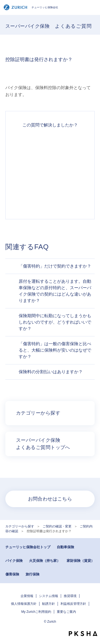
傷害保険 (12, 574)
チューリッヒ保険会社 (31, 7)
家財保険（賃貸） (81, 561)
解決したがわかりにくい (50, 162)
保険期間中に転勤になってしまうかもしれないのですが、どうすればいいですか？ (55, 322)
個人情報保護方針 (24, 604)
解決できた (50, 143)
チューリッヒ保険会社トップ (28, 547)
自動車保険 (65, 547)
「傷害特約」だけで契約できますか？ (55, 266)
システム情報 (49, 596)
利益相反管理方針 (73, 604)
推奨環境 (70, 596)
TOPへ (93, 624)
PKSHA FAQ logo (83, 634)
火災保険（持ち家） (45, 561)
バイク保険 (14, 561)
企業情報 (27, 596)
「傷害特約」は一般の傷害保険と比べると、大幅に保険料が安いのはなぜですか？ (55, 350)
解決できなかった (50, 181)
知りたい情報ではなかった (50, 200)
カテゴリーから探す (20, 526)
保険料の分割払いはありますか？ (51, 372)
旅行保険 (33, 574)
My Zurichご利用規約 (36, 612)
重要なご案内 (66, 612)
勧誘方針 (49, 604)
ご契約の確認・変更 (57, 526)
